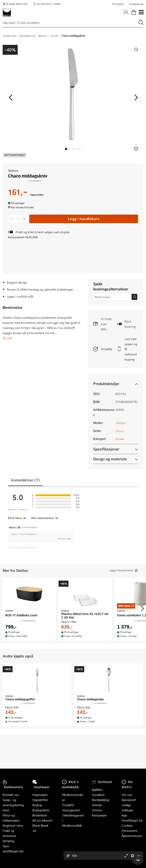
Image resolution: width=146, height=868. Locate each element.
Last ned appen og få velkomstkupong (131, 349)
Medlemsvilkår (72, 826)
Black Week (40, 826)
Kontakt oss (11, 795)
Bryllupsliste (41, 810)
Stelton (13, 171)
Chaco (120, 431)
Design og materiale (110, 459)
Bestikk (43, 36)
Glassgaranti (71, 810)
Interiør (97, 805)
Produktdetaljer (106, 384)
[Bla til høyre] (135, 98)
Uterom (97, 810)
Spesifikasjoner (106, 449)
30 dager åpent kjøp (15, 4)
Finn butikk (118, 4)
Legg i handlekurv (84, 219)
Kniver (54, 36)
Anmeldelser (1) (26, 480)
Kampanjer (99, 815)
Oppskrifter (40, 800)
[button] (136, 149)
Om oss (127, 795)
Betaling (8, 841)
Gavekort (98, 795)
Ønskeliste (40, 815)
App (124, 815)
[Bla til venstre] (11, 98)
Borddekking (27, 36)
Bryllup (37, 805)
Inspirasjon (40, 795)
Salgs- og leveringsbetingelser (13, 805)
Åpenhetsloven (132, 836)
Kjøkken (97, 790)
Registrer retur (13, 826)
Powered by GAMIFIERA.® (22, 548)
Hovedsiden (10, 36)
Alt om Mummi (42, 820)
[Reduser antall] (12, 219)
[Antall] (18, 219)
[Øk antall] (24, 219)
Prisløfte (107, 349)
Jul (34, 831)
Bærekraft (129, 800)
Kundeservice (136, 4)
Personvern (130, 831)
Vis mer (8, 338)
